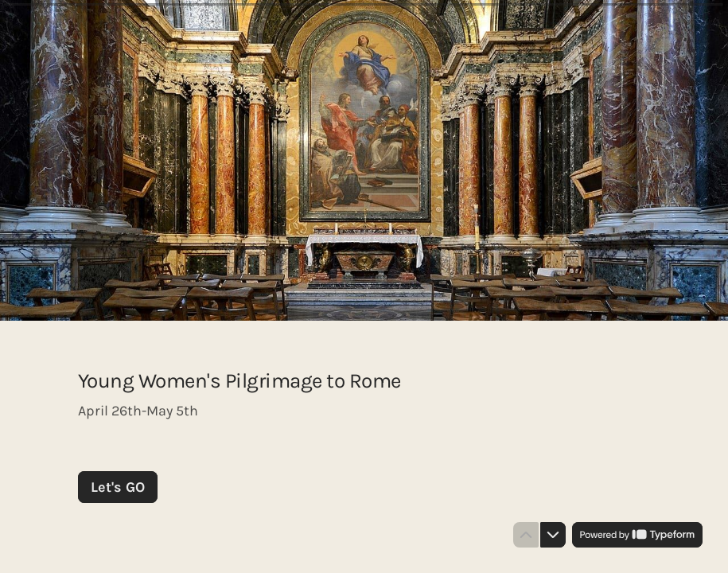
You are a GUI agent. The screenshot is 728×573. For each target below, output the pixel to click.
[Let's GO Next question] (118, 487)
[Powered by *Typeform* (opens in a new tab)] (637, 535)
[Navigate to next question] (553, 535)
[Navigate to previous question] (526, 535)
